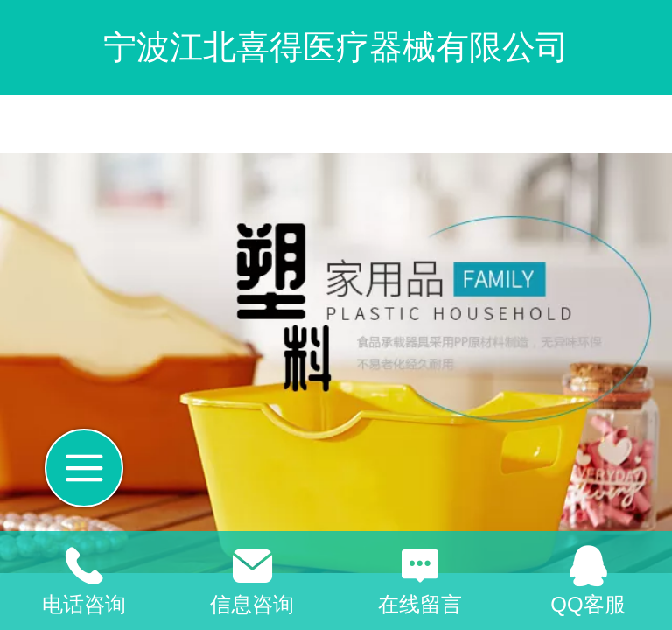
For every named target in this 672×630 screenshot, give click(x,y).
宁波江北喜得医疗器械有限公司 (336, 47)
